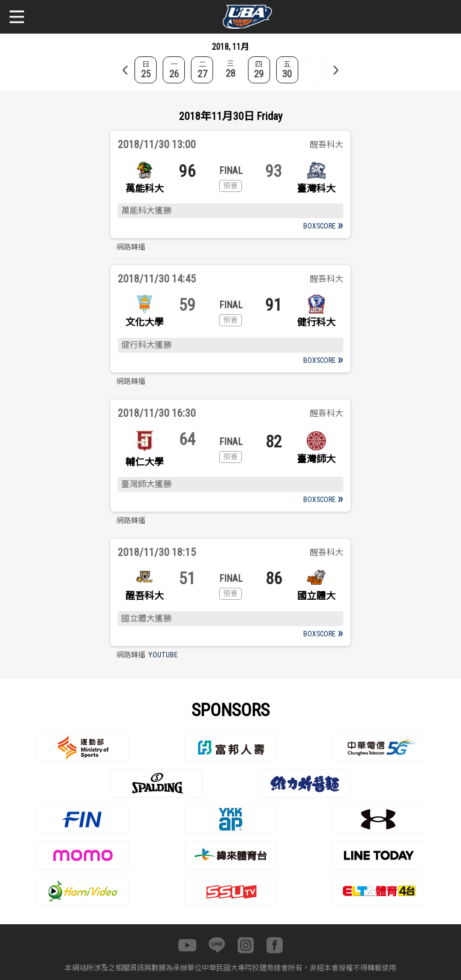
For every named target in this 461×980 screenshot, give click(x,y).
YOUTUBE (163, 655)
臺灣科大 (316, 189)
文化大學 (145, 322)
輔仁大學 (145, 462)
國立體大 (316, 596)
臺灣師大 (316, 459)
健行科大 (316, 322)
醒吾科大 (145, 596)
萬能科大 (145, 189)
